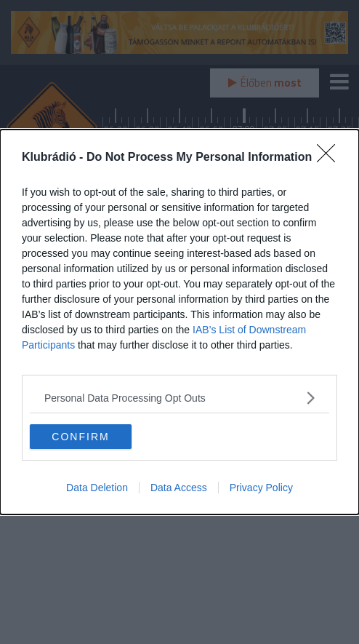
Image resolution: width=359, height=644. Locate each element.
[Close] (331, 158)
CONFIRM (80, 436)
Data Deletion (97, 488)
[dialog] (179, 322)
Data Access (179, 488)
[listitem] (179, 398)
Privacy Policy (261, 488)
